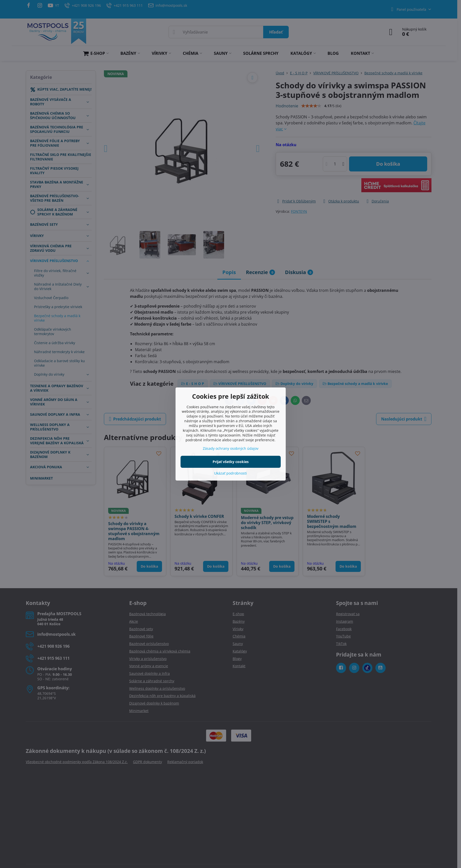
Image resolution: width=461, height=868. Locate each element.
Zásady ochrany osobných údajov (231, 448)
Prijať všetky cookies (231, 462)
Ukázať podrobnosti (230, 473)
